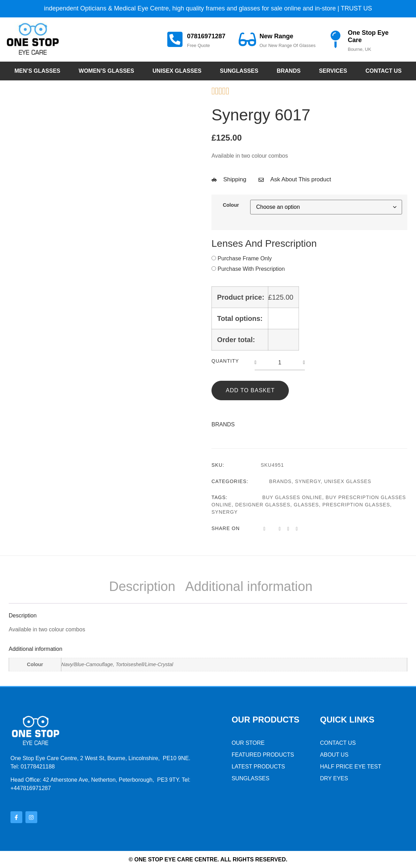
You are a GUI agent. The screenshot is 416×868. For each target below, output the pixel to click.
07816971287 (206, 36)
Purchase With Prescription (251, 269)
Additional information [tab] (249, 586)
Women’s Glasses (106, 71)
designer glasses (263, 505)
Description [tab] (142, 586)
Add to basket (250, 390)
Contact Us (384, 71)
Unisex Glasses (177, 71)
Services (333, 71)
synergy (225, 512)
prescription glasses (356, 505)
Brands (288, 71)
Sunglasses (239, 71)
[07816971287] (175, 39)
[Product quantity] (280, 363)
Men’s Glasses (37, 71)
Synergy (308, 481)
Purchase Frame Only (245, 259)
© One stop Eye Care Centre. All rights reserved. (208, 859)
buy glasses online (292, 497)
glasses (306, 505)
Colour (231, 205)
